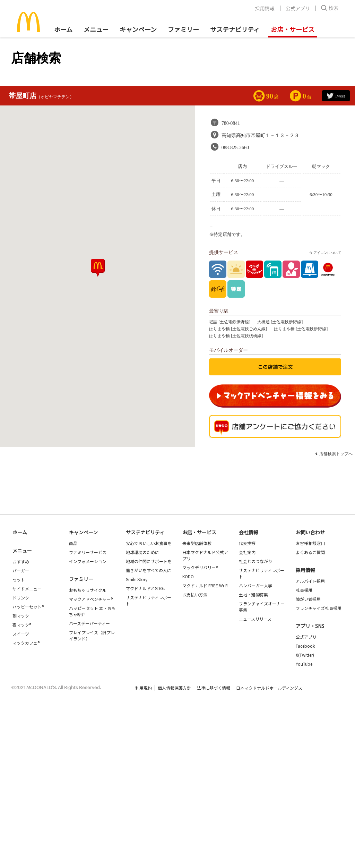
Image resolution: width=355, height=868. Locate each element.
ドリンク (21, 598)
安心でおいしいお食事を (149, 543)
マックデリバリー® (200, 567)
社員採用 (304, 590)
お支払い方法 (195, 594)
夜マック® (22, 625)
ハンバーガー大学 (256, 585)
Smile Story (137, 579)
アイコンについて (324, 253)
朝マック (21, 616)
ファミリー (183, 29)
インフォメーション (88, 561)
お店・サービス (293, 29)
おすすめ (21, 561)
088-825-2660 (235, 148)
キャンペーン (138, 29)
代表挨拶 (247, 543)
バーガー (21, 571)
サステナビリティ (235, 29)
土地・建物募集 (253, 594)
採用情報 (265, 8)
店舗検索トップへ (336, 454)
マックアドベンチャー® (91, 599)
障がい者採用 (308, 599)
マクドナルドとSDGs (145, 588)
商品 (73, 543)
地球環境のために (142, 552)
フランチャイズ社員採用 (319, 608)
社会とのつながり (256, 561)
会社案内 (247, 552)
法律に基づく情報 (214, 688)
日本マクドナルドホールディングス (269, 688)
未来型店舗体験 (197, 543)
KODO (188, 576)
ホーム (63, 29)
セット (19, 580)
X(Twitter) (305, 655)
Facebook (305, 646)
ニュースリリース (255, 619)
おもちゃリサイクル (88, 590)
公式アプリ (298, 8)
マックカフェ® (26, 643)
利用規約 (144, 688)
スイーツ (21, 634)
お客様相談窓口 (310, 543)
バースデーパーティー (89, 623)
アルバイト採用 (310, 581)
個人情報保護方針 (174, 688)
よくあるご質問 (310, 552)
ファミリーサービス (88, 552)
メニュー (22, 551)
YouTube (304, 664)
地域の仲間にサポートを (149, 561)
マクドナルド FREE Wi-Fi (205, 585)
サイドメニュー (27, 589)
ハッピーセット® (28, 607)
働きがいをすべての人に (149, 570)
